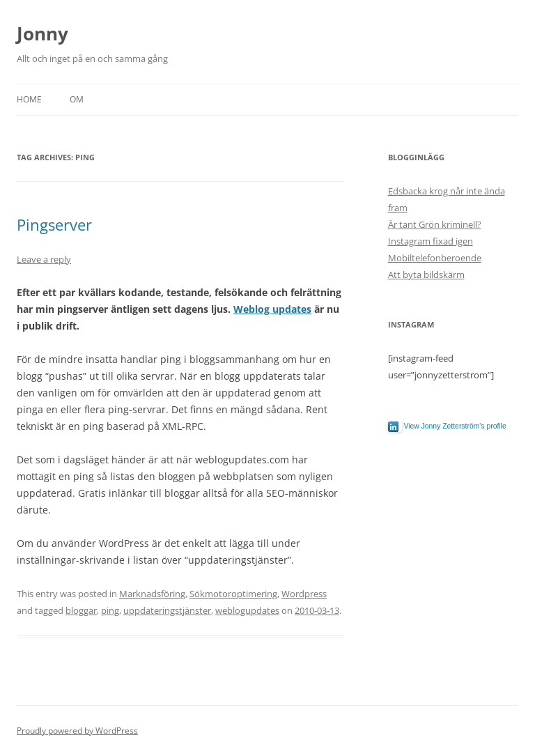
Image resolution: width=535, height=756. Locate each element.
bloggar (81, 610)
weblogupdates (247, 610)
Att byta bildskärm (426, 275)
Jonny (42, 33)
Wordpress (304, 594)
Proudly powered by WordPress (77, 731)
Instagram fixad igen (431, 241)
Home (29, 99)
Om (77, 99)
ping (110, 610)
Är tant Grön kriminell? (435, 224)
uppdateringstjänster (167, 610)
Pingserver (54, 224)
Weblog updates (272, 309)
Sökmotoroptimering (233, 594)
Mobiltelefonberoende (435, 258)
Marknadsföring (152, 594)
